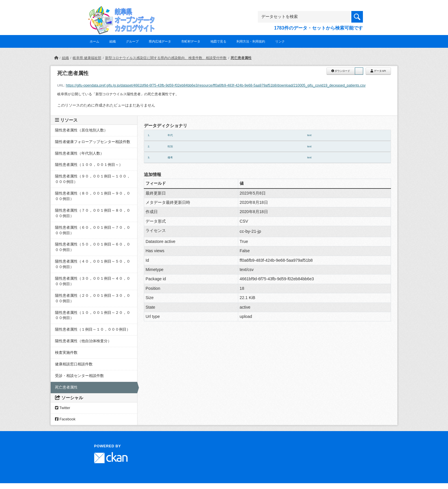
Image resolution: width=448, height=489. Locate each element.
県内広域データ (160, 41)
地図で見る (218, 41)
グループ (132, 41)
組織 (113, 41)
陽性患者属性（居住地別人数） (81, 130)
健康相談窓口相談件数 (74, 364)
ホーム (94, 41)
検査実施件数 (68, 353)
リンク (280, 41)
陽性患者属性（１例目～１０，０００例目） (93, 329)
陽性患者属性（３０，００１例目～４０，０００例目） (93, 281)
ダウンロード (341, 71)
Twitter (63, 408)
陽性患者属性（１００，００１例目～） (89, 165)
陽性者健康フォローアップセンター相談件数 (93, 142)
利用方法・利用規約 (251, 41)
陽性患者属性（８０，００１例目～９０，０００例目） (93, 196)
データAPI (378, 71)
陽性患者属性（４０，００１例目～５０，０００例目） (93, 264)
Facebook (65, 419)
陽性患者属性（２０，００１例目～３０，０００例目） (93, 298)
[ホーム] (56, 58)
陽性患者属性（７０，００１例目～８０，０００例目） (93, 213)
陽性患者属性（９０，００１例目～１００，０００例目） (93, 179)
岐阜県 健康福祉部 (87, 58)
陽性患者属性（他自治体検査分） (83, 341)
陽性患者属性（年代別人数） (79, 153)
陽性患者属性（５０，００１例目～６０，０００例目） (93, 247)
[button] (359, 71)
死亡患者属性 (241, 58)
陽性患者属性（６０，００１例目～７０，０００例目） (93, 230)
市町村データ (191, 41)
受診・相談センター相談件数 (79, 376)
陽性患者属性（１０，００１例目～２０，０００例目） (93, 315)
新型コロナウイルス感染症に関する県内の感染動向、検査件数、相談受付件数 (166, 58)
